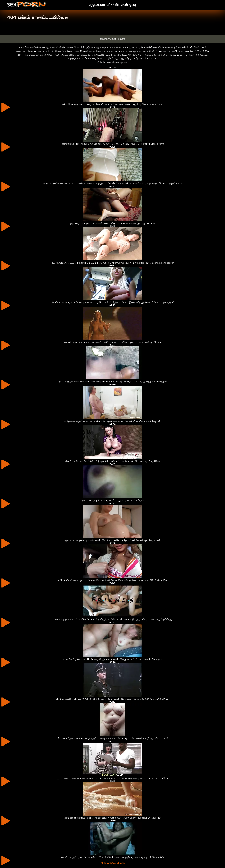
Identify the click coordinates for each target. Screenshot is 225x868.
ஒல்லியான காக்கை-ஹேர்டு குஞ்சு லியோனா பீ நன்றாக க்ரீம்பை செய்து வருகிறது (113, 461)
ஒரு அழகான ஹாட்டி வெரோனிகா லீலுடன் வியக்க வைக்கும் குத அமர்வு (113, 223)
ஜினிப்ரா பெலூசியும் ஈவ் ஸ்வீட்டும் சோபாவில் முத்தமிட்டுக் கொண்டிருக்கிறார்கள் (113, 540)
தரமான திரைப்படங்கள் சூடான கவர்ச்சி (127, 51)
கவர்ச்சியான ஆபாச (113, 39)
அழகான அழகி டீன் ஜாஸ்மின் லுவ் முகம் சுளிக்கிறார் (113, 501)
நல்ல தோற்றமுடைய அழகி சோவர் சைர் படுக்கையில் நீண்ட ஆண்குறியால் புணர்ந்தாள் (113, 104)
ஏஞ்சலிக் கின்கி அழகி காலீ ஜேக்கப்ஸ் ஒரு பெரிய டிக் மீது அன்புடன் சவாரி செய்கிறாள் (113, 144)
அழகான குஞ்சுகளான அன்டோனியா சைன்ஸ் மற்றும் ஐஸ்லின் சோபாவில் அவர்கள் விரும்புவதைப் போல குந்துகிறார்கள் (113, 183)
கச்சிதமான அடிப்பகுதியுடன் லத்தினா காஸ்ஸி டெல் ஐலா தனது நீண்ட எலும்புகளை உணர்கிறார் (113, 580)
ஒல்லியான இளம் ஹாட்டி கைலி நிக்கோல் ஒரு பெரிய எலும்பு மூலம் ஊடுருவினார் (113, 342)
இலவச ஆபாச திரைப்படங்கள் (104, 47)
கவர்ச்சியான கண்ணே (181, 51)
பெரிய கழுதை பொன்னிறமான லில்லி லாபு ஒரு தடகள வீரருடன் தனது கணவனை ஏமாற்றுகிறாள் (113, 699)
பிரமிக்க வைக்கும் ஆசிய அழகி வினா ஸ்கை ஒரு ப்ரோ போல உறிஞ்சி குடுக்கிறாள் (113, 818)
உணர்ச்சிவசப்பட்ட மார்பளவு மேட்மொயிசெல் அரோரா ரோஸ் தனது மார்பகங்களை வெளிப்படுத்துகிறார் (113, 263)
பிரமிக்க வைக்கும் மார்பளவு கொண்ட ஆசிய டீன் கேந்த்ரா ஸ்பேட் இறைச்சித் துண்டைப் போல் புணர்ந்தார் (113, 302)
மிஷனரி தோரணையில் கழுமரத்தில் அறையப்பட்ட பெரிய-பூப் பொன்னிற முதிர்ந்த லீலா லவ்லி (113, 738)
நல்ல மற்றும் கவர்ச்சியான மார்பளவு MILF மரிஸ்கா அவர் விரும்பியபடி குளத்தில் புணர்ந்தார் (113, 382)
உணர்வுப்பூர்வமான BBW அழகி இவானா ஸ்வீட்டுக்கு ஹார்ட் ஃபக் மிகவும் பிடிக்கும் (113, 659)
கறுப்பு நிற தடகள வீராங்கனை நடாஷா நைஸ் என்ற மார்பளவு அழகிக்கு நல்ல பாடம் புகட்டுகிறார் (113, 778)
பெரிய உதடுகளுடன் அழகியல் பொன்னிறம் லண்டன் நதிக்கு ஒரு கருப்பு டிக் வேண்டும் (113, 857)
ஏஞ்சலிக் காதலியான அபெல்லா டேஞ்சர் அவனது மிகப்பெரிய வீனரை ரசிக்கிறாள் (113, 421)
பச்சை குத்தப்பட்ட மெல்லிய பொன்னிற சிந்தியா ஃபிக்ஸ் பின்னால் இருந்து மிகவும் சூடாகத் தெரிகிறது (113, 619)
